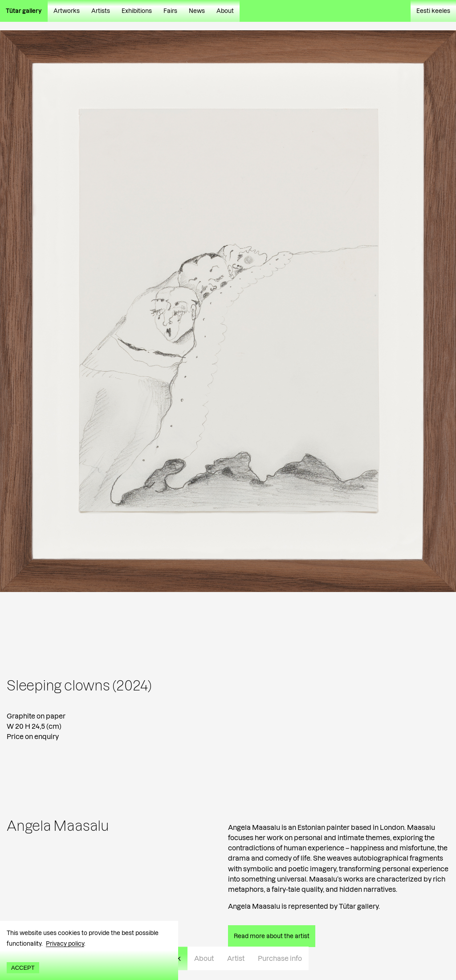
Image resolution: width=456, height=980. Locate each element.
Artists (101, 11)
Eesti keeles (433, 11)
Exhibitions (137, 11)
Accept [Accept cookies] (23, 968)
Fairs (170, 11)
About (225, 11)
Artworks (67, 11)
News (197, 11)
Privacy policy (65, 943)
